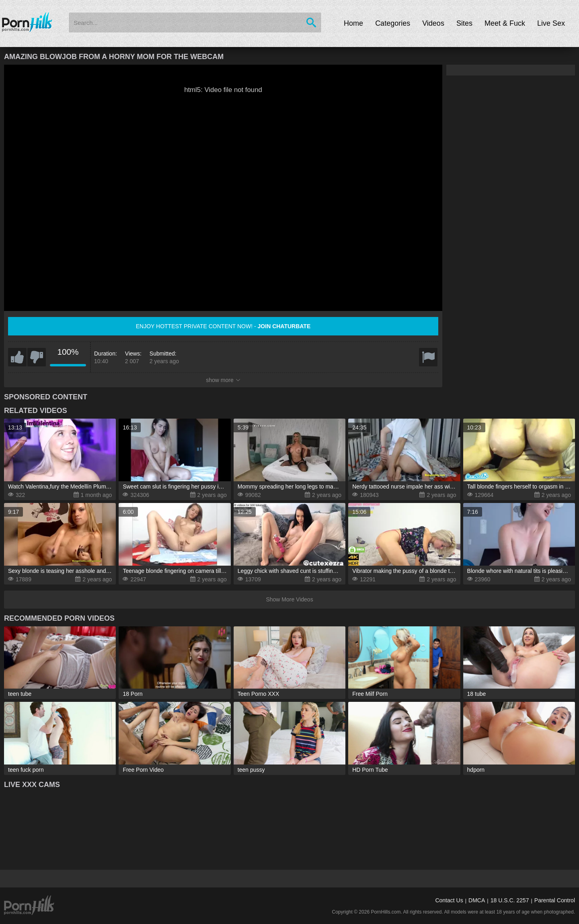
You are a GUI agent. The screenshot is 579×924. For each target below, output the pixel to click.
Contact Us (449, 900)
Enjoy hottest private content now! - (223, 326)
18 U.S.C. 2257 (510, 900)
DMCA (477, 900)
